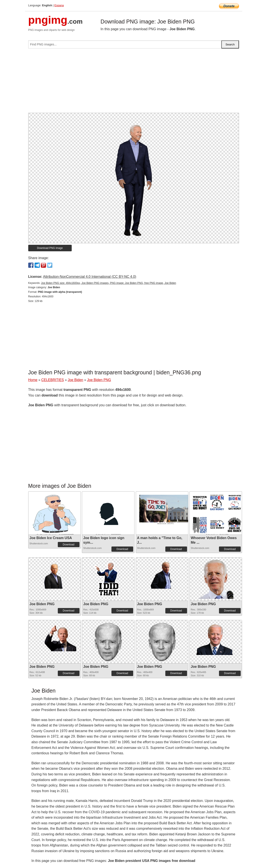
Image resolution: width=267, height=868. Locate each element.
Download (69, 545)
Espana (59, 5)
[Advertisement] (134, 82)
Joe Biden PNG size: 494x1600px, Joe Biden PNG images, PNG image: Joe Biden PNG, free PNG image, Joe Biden (109, 283)
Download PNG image (50, 248)
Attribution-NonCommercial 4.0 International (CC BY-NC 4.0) (90, 277)
